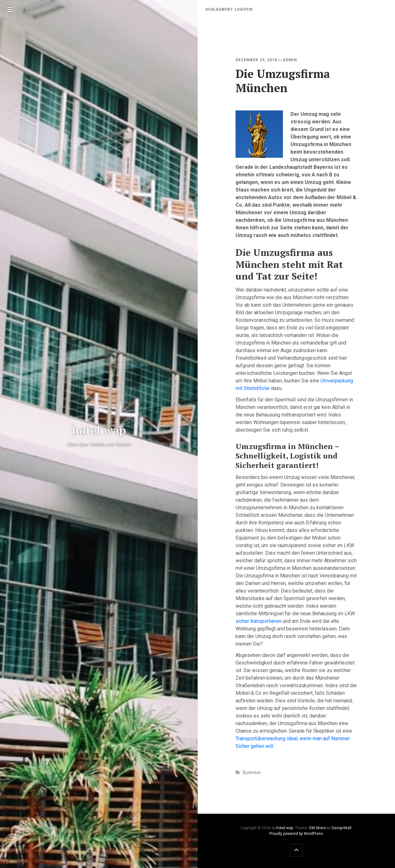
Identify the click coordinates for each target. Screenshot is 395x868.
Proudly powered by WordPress (296, 834)
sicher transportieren (258, 621)
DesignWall (341, 828)
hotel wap (285, 828)
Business (252, 772)
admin (290, 60)
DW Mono (317, 828)
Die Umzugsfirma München (283, 81)
